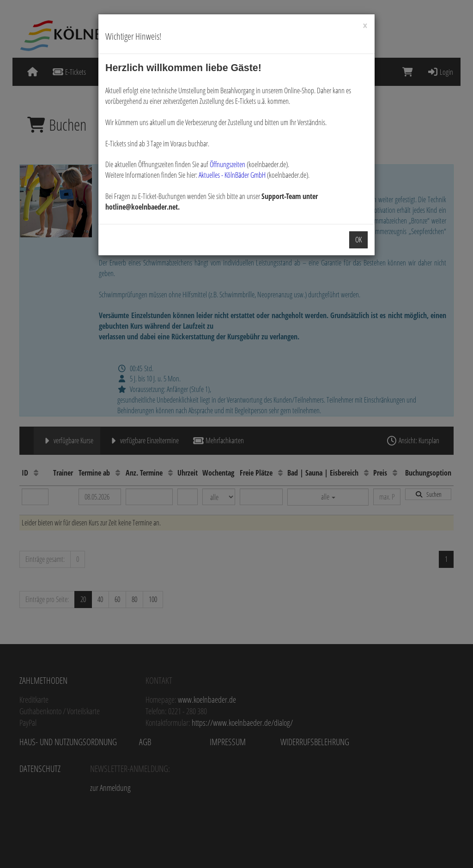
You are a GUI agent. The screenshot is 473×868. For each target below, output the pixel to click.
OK (358, 240)
